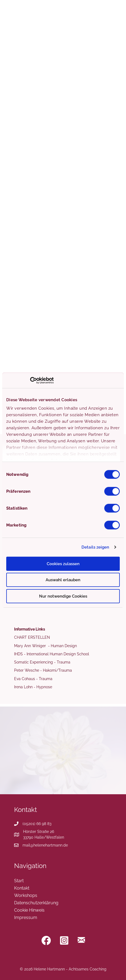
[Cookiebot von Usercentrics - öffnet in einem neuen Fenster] (30, 381)
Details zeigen (95, 547)
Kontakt (22, 888)
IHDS (18, 654)
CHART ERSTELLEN (32, 637)
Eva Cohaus (25, 679)
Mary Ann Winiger (31, 646)
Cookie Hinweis (29, 910)
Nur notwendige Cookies (63, 596)
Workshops (26, 895)
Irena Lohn (23, 687)
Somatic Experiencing (34, 662)
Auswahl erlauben (63, 580)
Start (19, 881)
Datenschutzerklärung (36, 903)
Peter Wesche (27, 670)
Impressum (26, 917)
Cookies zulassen (63, 564)
